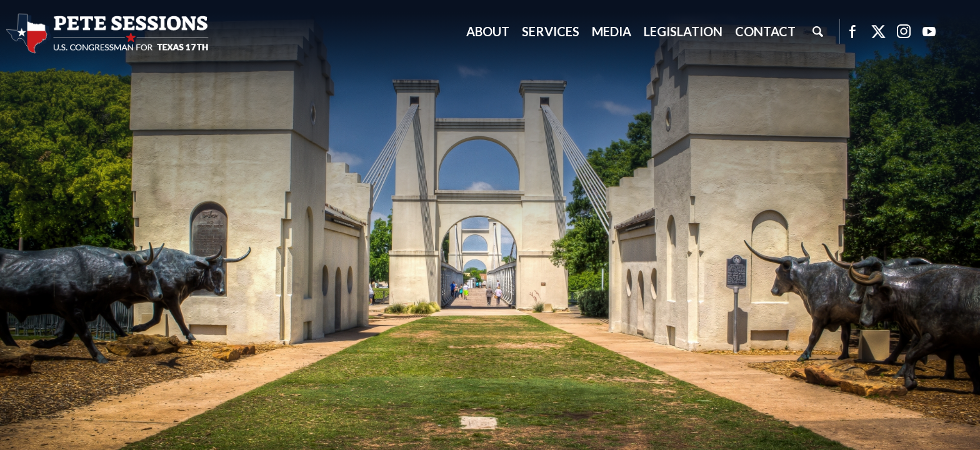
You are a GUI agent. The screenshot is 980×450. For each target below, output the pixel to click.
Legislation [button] (683, 31)
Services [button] (551, 31)
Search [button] (817, 31)
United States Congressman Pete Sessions (108, 34)
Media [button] (612, 31)
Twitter (878, 31)
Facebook (852, 31)
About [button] (488, 31)
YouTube (929, 31)
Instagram (904, 31)
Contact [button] (765, 31)
